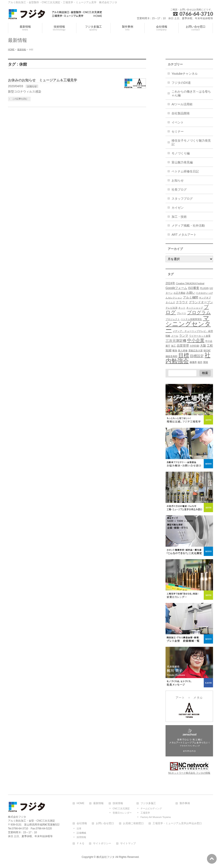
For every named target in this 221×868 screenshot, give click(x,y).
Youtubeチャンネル (185, 74)
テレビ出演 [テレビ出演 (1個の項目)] (171, 308)
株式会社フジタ (106, 857)
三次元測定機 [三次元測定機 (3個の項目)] (176, 341)
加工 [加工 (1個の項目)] (174, 346)
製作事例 (185, 803)
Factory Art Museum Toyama (156, 817)
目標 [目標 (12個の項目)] (184, 355)
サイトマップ (128, 844)
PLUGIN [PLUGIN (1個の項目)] (204, 288)
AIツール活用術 (182, 104)
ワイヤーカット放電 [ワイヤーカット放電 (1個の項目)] (200, 336)
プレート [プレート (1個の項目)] (182, 313)
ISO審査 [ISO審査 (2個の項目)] (194, 288)
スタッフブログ (182, 199)
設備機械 (81, 833)
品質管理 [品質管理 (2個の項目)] (183, 346)
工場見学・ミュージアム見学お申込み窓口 (177, 823)
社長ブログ (179, 189)
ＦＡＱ (80, 844)
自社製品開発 (181, 113)
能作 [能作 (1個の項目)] (200, 362)
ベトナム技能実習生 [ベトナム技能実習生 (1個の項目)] (191, 319)
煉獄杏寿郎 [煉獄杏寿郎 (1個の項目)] (171, 356)
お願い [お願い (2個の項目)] (191, 293)
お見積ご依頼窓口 (133, 823)
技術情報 (118, 803)
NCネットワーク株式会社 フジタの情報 (189, 773)
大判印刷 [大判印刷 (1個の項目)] (194, 346)
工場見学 (145, 813)
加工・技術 (179, 217)
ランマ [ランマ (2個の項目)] (184, 336)
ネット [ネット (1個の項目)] (182, 308)
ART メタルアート (184, 235)
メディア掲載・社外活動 (188, 226)
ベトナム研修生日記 (185, 171)
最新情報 (98, 803)
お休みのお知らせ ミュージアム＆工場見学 (43, 80)
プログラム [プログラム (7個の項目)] (199, 312)
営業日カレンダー (122, 813)
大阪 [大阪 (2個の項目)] (203, 346)
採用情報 (81, 837)
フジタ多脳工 (148, 803)
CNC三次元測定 (121, 808)
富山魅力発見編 (182, 162)
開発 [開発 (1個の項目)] (206, 362)
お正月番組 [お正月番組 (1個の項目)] (179, 293)
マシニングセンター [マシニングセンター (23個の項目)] (188, 324)
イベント (178, 122)
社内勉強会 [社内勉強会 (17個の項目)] (188, 358)
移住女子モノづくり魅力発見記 (191, 142)
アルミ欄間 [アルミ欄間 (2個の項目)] (191, 297)
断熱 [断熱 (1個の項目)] (175, 350)
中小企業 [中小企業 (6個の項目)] (196, 340)
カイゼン (178, 208)
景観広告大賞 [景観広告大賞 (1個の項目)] (196, 350)
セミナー (178, 131)
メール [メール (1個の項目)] (175, 336)
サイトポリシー (102, 844)
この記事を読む (20, 99)
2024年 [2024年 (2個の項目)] (170, 283)
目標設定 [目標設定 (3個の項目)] (197, 356)
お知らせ (32, 86)
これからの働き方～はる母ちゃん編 (191, 93)
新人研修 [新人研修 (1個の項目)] (183, 350)
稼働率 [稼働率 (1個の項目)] (193, 362)
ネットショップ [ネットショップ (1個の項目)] (195, 308)
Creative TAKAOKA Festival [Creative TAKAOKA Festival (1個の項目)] (190, 283)
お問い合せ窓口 (105, 823)
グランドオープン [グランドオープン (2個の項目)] (201, 302)
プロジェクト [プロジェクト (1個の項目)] (173, 319)
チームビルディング (151, 808)
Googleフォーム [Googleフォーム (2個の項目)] (176, 288)
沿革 (79, 829)
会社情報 (82, 823)
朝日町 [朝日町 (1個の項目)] (207, 350)
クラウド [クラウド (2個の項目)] (182, 302)
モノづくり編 (181, 153)
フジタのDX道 (181, 83)
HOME (81, 803)
